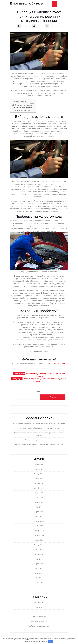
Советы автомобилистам (39, 621)
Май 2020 (39, 578)
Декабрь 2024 (39, 521)
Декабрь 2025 (39, 474)
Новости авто (39, 612)
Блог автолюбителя (27, 3)
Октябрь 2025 (39, 483)
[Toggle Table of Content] (31, 102)
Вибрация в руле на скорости (23, 105)
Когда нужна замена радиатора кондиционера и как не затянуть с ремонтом (39, 423)
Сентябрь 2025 (39, 488)
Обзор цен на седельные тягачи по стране (39, 440)
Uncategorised (39, 602)
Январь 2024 (39, 540)
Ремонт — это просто (39, 617)
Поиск (39, 391)
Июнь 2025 (39, 502)
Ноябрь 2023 (39, 550)
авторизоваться (58, 363)
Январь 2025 (39, 516)
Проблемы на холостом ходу (23, 108)
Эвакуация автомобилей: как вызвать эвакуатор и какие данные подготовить (39, 445)
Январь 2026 (39, 469)
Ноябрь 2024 (39, 526)
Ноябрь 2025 (39, 479)
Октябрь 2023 (39, 554)
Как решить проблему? (23, 110)
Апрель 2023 (39, 564)
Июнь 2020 (39, 573)
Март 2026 (39, 464)
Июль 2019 (39, 583)
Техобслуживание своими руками (39, 626)
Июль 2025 (39, 497)
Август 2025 (39, 493)
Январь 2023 (39, 568)
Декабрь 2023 (39, 545)
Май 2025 (39, 507)
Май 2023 (39, 559)
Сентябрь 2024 (39, 535)
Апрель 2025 (39, 512)
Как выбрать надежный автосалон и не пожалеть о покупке (39, 428)
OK (50, 641)
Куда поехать (39, 607)
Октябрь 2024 (39, 531)
